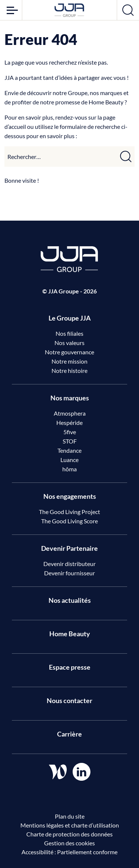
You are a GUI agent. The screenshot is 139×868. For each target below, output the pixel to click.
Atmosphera (70, 413)
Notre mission (69, 361)
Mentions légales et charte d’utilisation (70, 825)
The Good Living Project (69, 512)
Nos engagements (70, 496)
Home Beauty (70, 634)
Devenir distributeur (69, 564)
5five (70, 432)
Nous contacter (69, 700)
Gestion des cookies (69, 843)
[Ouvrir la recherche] (128, 10)
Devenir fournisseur (69, 573)
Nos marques (70, 398)
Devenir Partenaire (69, 548)
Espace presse (70, 667)
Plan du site (70, 816)
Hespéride (69, 422)
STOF (70, 441)
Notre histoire (69, 370)
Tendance (69, 450)
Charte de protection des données (69, 834)
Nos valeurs (69, 343)
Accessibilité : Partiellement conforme (69, 852)
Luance (69, 460)
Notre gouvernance (69, 352)
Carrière (69, 734)
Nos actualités (70, 600)
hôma (69, 469)
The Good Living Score (69, 521)
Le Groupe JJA (70, 318)
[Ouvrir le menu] (11, 10)
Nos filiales (69, 333)
